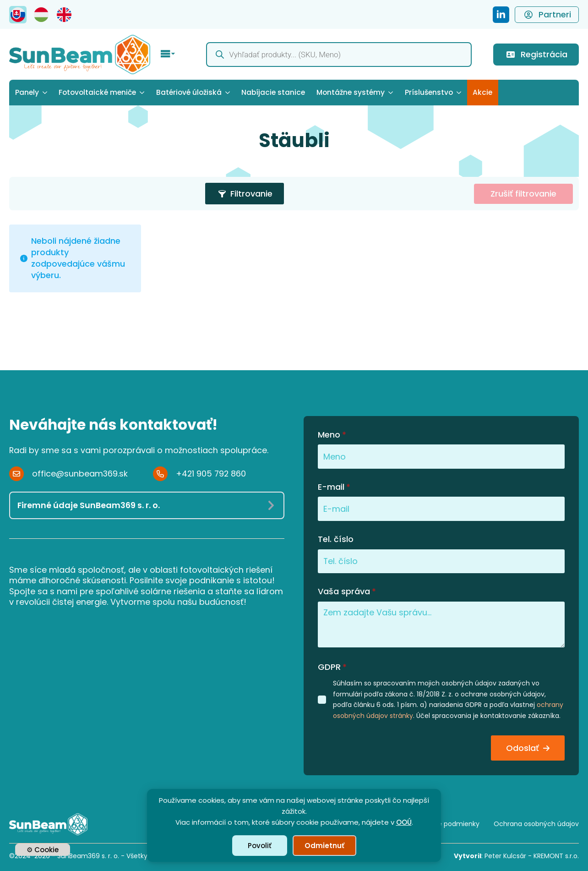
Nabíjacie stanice (273, 92)
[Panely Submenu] (46, 93)
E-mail (334, 487)
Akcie (482, 92)
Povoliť (260, 846)
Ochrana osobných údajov (536, 824)
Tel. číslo (336, 539)
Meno (332, 435)
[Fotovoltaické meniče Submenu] (143, 93)
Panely (27, 92)
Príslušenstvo (429, 92)
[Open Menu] (168, 55)
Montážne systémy (351, 92)
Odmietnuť (324, 846)
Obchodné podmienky (444, 824)
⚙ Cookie (43, 850)
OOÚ (404, 822)
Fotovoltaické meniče (97, 92)
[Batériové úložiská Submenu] (229, 93)
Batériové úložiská (189, 92)
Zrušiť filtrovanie (523, 194)
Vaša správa (347, 592)
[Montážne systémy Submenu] (392, 93)
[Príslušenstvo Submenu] (460, 93)
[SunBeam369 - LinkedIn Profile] (501, 15)
